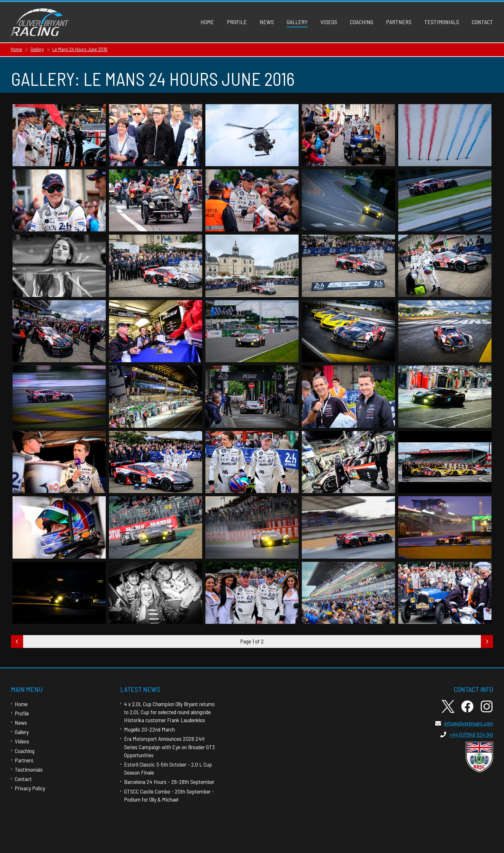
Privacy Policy (30, 788)
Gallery (297, 22)
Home (207, 22)
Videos (329, 22)
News (267, 22)
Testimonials (442, 22)
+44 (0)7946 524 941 (467, 734)
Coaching (362, 22)
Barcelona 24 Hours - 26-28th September (169, 782)
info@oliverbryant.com (464, 723)
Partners (399, 22)
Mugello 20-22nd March (149, 729)
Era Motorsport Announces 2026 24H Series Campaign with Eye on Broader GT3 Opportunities (169, 747)
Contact (482, 22)
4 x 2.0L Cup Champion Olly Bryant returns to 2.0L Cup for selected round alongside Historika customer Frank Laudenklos (169, 712)
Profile (237, 22)
